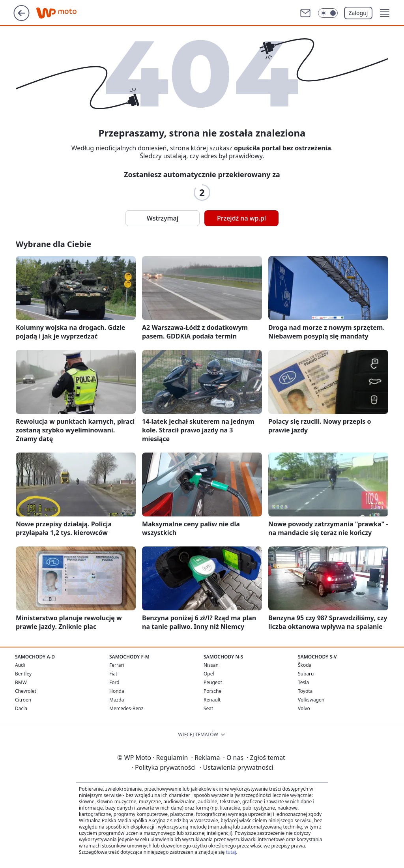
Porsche (212, 691)
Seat (208, 708)
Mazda (117, 700)
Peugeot (213, 682)
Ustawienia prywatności (236, 767)
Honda (117, 691)
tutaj (231, 852)
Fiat (113, 674)
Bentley (23, 674)
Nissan (211, 665)
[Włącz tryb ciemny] (328, 13)
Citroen (23, 700)
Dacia (21, 708)
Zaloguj (358, 13)
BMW (21, 682)
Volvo (304, 708)
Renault (212, 700)
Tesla (303, 682)
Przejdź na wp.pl (241, 218)
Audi (20, 665)
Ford (114, 682)
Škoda (305, 665)
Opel (209, 674)
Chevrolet (26, 691)
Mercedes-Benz (126, 708)
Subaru (306, 674)
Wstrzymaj (163, 218)
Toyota (305, 691)
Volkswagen (311, 700)
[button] (385, 13)
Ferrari (117, 665)
